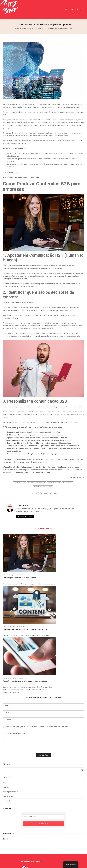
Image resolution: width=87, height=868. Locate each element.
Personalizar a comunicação (43, 489)
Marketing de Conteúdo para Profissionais (14, 564)
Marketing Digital (8, 705)
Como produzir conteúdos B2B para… (65, 794)
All (45, 29)
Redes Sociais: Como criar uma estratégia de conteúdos (72, 564)
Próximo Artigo (75, 479)
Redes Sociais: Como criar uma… (64, 802)
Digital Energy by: (72, 861)
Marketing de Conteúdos (63, 29)
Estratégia (50, 29)
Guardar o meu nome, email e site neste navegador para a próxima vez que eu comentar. (37, 633)
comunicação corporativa (37, 485)
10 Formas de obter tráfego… (62, 811)
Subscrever (43, 734)
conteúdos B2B (68, 485)
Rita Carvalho (36, 29)
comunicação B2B (19, 485)
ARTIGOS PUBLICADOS (34, 521)
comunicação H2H (54, 485)
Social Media (7, 709)
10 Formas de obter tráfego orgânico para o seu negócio (42, 564)
